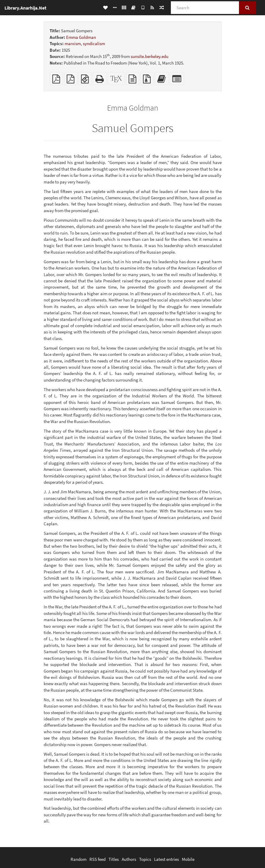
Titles (114, 859)
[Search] (205, 8)
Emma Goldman (81, 37)
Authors (129, 859)
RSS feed (98, 859)
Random (79, 859)
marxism (73, 43)
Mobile (188, 859)
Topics (145, 859)
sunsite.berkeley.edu (150, 56)
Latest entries (166, 859)
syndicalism (94, 43)
